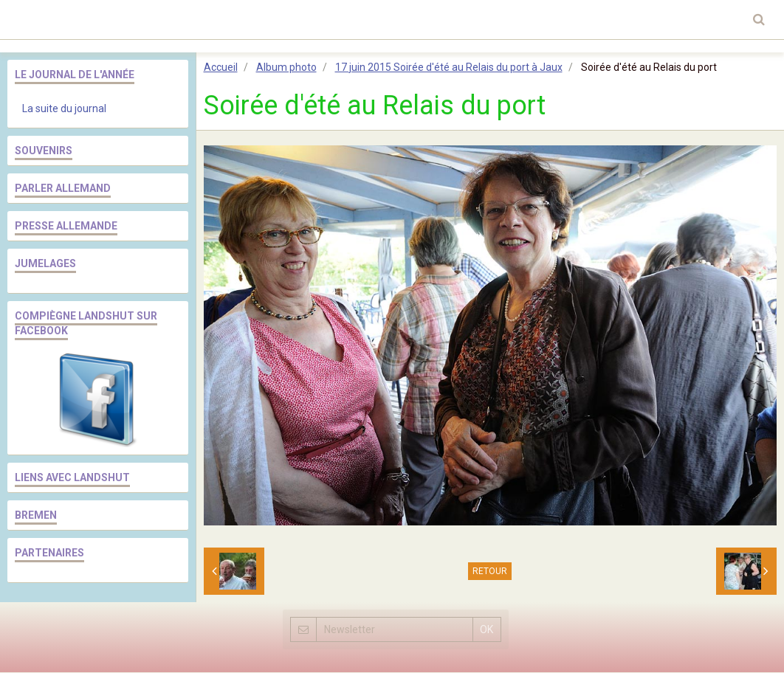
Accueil (221, 67)
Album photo (286, 67)
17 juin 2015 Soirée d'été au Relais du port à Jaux (449, 67)
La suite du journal (64, 108)
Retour (490, 572)
